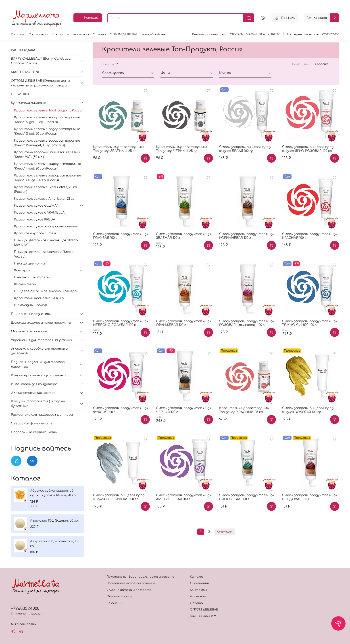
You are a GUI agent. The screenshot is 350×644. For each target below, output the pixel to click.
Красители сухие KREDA (35, 219)
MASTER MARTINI (25, 72)
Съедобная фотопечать (32, 423)
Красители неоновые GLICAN (39, 298)
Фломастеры (25, 284)
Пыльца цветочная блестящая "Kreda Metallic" (46, 243)
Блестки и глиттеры (32, 277)
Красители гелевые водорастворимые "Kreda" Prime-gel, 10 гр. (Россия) (47, 143)
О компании (38, 34)
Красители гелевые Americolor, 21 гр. (45, 199)
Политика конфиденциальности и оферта (140, 577)
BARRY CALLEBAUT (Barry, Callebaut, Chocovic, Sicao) (41, 61)
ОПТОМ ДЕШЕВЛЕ (124, 34)
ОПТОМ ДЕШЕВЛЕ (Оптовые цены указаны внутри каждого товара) (40, 83)
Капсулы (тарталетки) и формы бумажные (38, 404)
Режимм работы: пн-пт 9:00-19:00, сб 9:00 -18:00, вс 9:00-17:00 (236, 34)
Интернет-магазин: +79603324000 (313, 34)
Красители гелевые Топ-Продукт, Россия (49, 110)
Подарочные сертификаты (34, 432)
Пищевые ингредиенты (31, 314)
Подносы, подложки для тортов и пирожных (39, 364)
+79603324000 (25, 608)
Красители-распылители (36, 233)
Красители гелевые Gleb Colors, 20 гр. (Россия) (46, 189)
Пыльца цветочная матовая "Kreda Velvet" (44, 254)
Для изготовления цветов (33, 393)
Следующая (225, 532)
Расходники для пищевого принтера (42, 415)
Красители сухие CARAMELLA (39, 213)
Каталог (88, 18)
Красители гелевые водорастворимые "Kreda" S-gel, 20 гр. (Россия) (47, 131)
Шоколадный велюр (31, 305)
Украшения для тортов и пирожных (42, 340)
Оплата (99, 34)
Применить (300, 64)
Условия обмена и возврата (129, 590)
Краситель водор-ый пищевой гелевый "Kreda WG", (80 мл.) (47, 155)
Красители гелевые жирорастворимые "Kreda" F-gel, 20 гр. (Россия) (48, 166)
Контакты (60, 34)
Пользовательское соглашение (131, 583)
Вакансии (114, 603)
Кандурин (22, 270)
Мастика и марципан (29, 331)
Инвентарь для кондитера (34, 384)
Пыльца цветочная (30, 263)
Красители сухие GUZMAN (37, 206)
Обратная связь (119, 596)
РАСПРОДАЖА (23, 50)
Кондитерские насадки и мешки (38, 375)
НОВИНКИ (20, 94)
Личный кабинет (155, 34)
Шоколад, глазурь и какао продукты (41, 323)
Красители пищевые (29, 103)
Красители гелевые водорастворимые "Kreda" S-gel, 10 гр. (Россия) (47, 120)
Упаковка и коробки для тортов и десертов (39, 351)
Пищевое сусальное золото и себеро (45, 291)
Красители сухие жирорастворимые (45, 226)
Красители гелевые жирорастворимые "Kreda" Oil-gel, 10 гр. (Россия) (48, 178)
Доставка (81, 34)
